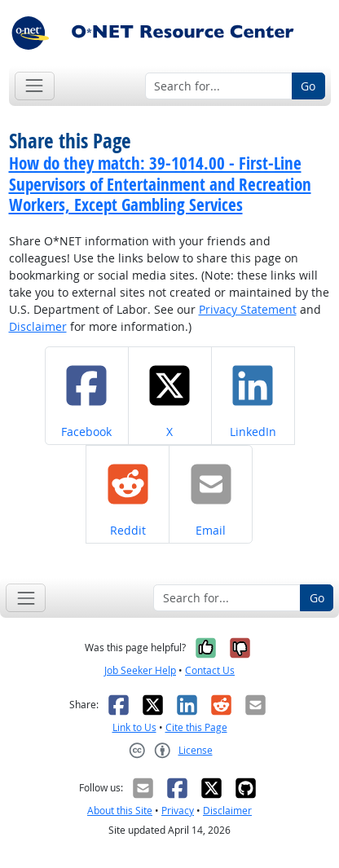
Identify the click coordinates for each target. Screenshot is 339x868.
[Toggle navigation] (35, 86)
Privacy (178, 811)
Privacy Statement (248, 309)
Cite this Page (196, 727)
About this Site (120, 811)
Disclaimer (38, 326)
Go (308, 86)
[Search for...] (219, 86)
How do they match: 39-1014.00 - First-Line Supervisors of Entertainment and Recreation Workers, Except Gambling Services (160, 183)
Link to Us (134, 727)
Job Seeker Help (140, 670)
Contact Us (210, 670)
